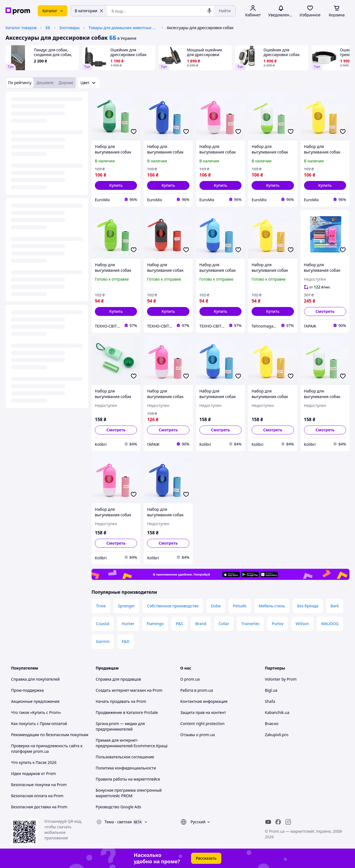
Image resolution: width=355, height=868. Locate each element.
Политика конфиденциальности (126, 768)
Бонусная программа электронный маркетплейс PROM (129, 793)
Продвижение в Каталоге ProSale (127, 712)
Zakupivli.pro (277, 735)
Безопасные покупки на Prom (39, 785)
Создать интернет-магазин (121, 690)
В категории (89, 11)
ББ (48, 28)
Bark (335, 606)
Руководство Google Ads (118, 807)
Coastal (103, 624)
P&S (179, 624)
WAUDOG (330, 624)
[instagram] (288, 822)
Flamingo (155, 624)
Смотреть (325, 311)
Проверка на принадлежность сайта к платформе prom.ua (47, 749)
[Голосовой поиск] (209, 11)
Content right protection (202, 724)
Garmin (103, 641)
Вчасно (272, 724)
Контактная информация (204, 701)
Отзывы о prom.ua (198, 735)
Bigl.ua (271, 690)
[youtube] (268, 822)
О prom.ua (190, 679)
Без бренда (308, 606)
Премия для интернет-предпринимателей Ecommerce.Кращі (132, 743)
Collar (224, 624)
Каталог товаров (21, 28)
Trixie (101, 606)
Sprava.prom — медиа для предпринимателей (120, 726)
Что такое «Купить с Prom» (36, 712)
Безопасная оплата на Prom (37, 796)
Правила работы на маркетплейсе (128, 779)
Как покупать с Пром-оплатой (39, 724)
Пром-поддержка (27, 690)
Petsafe (240, 606)
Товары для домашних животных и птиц (123, 28)
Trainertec (250, 624)
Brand (201, 624)
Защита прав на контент (203, 712)
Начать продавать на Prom (121, 701)
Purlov (278, 624)
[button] (116, 185)
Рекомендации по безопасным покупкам (50, 735)
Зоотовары (69, 28)
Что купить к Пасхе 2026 (34, 762)
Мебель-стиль (272, 606)
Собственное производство (173, 606)
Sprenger (126, 606)
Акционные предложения (35, 701)
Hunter (128, 624)
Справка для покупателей (35, 679)
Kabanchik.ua (277, 712)
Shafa (270, 701)
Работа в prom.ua (197, 690)
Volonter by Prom (281, 679)
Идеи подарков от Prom (33, 773)
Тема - (118, 822)
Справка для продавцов (118, 679)
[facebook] (278, 822)
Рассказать (206, 858)
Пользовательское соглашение (125, 757)
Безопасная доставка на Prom (39, 807)
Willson (302, 624)
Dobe (216, 606)
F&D (126, 641)
